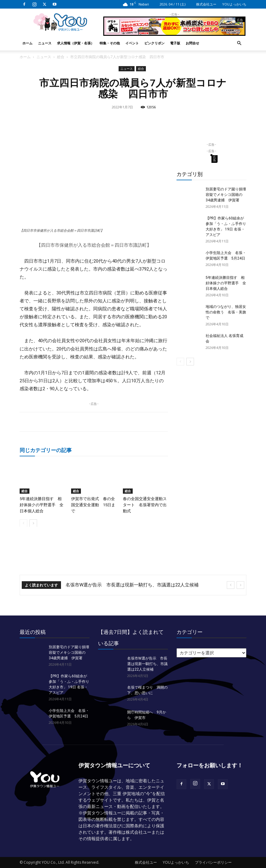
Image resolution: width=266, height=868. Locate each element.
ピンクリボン (154, 43)
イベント (132, 43)
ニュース (45, 43)
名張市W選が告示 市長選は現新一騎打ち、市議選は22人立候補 (132, 585)
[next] (240, 585)
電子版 (175, 43)
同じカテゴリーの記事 (46, 450)
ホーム (27, 43)
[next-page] (33, 523)
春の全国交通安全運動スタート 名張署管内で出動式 (145, 505)
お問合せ (192, 43)
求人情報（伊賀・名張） (76, 43)
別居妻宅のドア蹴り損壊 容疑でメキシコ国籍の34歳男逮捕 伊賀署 (228, 195)
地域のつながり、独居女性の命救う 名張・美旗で (226, 312)
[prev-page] (23, 523)
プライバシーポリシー (213, 862)
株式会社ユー (206, 4)
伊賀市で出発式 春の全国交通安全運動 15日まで (93, 505)
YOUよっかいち (234, 4)
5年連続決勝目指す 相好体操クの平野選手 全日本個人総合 (42, 505)
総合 (61, 57)
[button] (239, 43)
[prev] (231, 585)
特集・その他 (110, 43)
